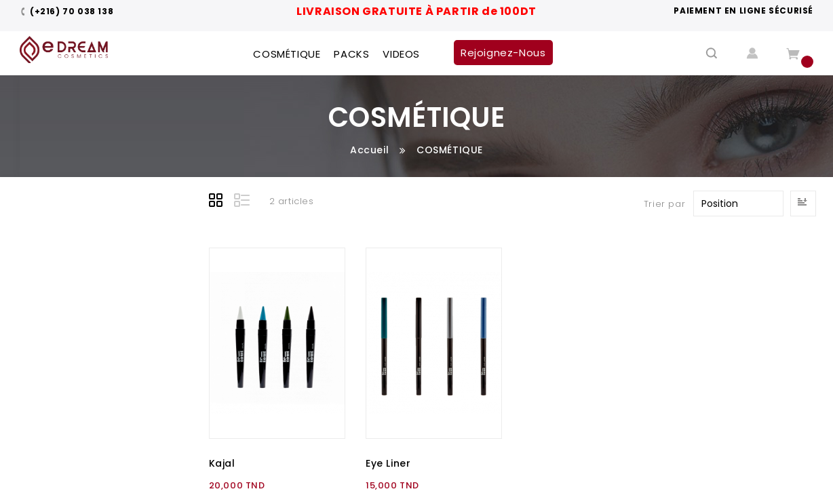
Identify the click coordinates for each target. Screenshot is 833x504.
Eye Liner (388, 463)
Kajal (222, 463)
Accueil (369, 150)
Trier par (664, 204)
